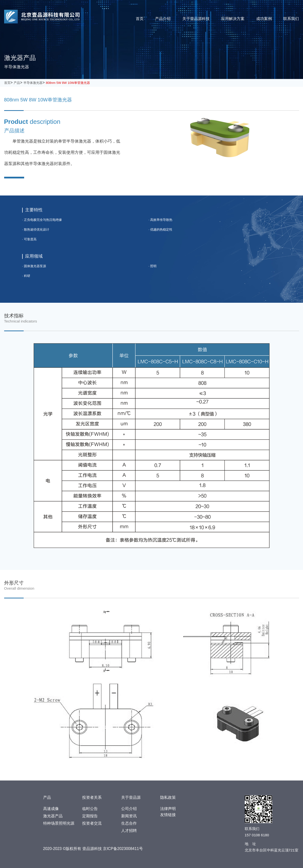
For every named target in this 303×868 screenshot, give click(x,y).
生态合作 (129, 823)
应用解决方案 (233, 19)
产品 (17, 83)
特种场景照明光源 (59, 823)
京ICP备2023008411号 (123, 849)
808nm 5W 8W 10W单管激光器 (68, 83)
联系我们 (291, 19)
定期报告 (90, 816)
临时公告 (90, 809)
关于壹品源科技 (196, 19)
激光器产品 (53, 816)
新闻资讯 (129, 816)
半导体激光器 (33, 83)
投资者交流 (92, 823)
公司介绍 (129, 809)
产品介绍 (163, 19)
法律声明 (168, 809)
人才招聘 (129, 831)
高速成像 (51, 809)
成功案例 (264, 19)
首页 (140, 19)
